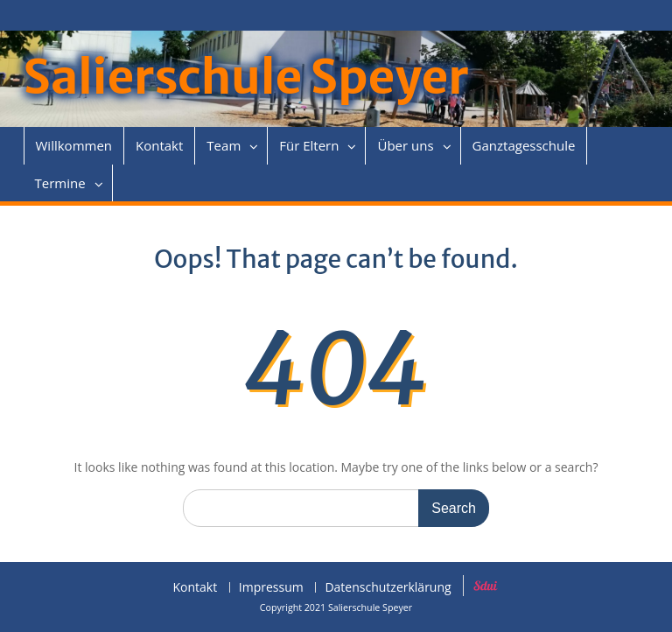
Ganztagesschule (524, 145)
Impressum (271, 588)
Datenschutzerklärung (388, 588)
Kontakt (159, 145)
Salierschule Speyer (246, 77)
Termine (60, 183)
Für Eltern (309, 145)
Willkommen (74, 145)
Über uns (405, 145)
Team (224, 145)
